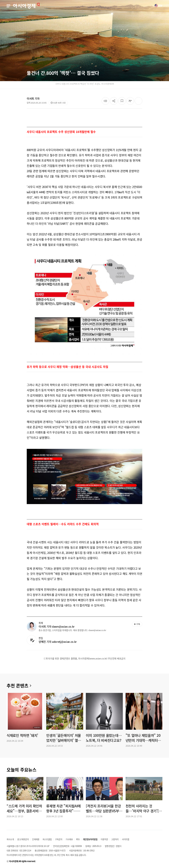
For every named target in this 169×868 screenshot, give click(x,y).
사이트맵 (125, 839)
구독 (137, 624)
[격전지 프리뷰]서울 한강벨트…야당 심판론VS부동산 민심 (104, 808)
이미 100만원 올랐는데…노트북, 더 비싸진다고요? (104, 738)
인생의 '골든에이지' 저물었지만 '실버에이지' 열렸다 (64, 738)
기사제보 (69, 839)
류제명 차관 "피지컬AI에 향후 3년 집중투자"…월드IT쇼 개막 (65, 808)
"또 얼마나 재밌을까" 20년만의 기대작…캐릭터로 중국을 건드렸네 (143, 738)
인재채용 (36, 839)
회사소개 (10, 839)
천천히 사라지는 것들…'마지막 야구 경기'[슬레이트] (144, 808)
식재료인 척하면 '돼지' (22, 735)
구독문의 (59, 839)
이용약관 (104, 839)
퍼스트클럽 (47, 839)
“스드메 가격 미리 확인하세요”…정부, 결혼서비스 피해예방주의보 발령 (24, 808)
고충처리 (115, 839)
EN (158, 6)
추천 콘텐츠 (17, 686)
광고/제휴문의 (23, 839)
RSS (78, 839)
